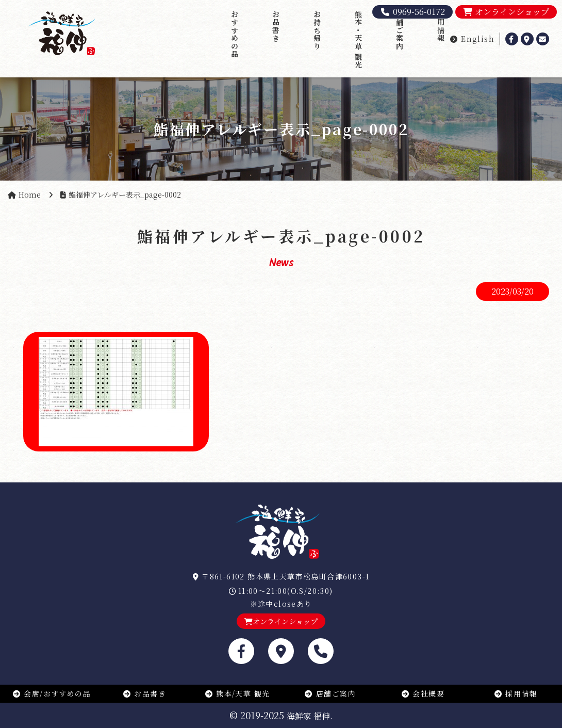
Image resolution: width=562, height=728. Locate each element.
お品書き (276, 26)
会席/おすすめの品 (52, 693)
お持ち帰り (317, 30)
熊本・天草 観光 (358, 39)
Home (30, 195)
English (472, 39)
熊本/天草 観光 (237, 693)
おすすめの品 (235, 34)
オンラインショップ (506, 12)
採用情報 (441, 26)
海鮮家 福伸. (310, 716)
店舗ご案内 (400, 30)
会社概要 (423, 693)
